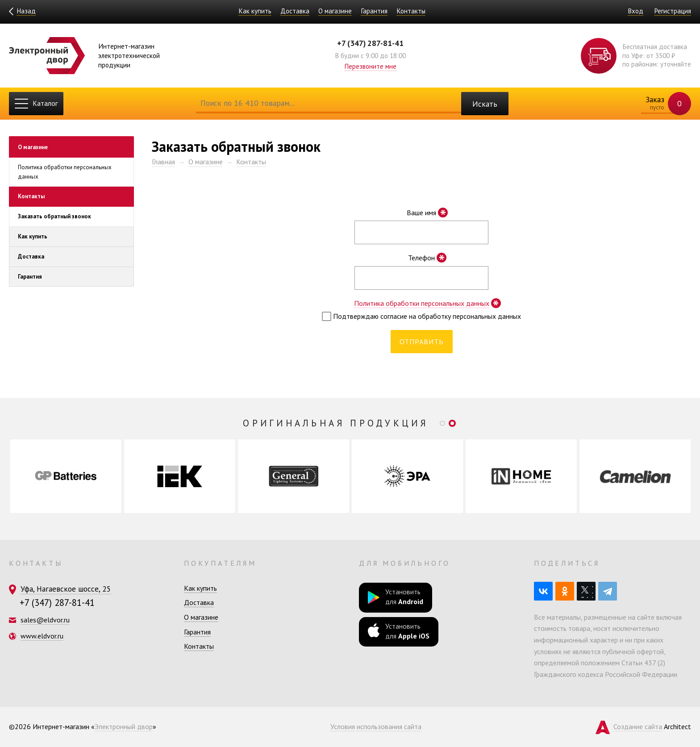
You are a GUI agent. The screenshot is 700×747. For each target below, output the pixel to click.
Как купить (255, 11)
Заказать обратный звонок (54, 217)
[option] (66, 476)
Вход (635, 11)
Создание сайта (638, 726)
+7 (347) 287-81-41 (370, 43)
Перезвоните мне (370, 66)
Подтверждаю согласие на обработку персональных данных (421, 316)
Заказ (663, 104)
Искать (485, 104)
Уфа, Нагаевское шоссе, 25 (66, 589)
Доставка (295, 11)
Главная (163, 162)
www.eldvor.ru (42, 636)
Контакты (411, 11)
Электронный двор (124, 726)
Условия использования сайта (376, 726)
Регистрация (673, 11)
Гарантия (374, 11)
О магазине (335, 11)
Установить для (396, 597)
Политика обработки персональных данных (65, 172)
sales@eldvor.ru (45, 620)
